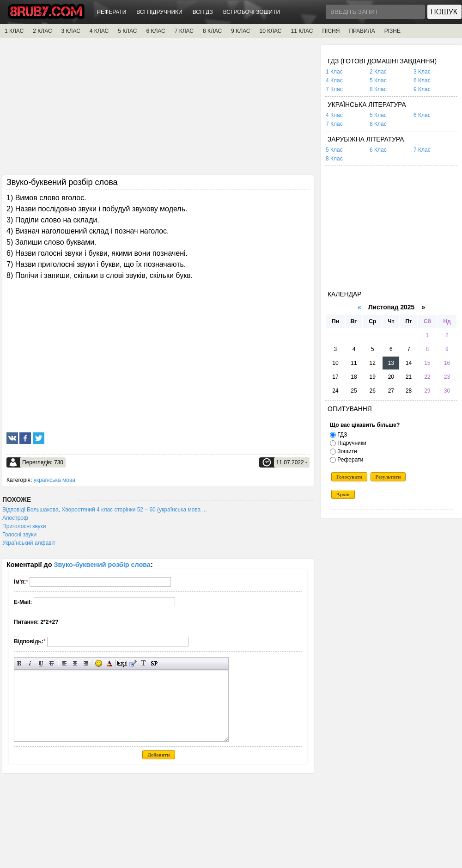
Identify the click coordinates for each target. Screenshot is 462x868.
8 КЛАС (212, 31)
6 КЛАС (155, 31)
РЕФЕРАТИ (112, 12)
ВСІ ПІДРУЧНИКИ (159, 12)
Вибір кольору (109, 663)
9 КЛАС (240, 31)
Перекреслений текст (52, 663)
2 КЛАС (42, 31)
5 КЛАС (127, 31)
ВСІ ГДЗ (203, 12)
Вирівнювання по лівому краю (64, 663)
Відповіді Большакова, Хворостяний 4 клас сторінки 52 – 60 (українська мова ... (105, 510)
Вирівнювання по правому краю (86, 663)
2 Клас (378, 72)
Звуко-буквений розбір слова (102, 565)
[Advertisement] (158, 110)
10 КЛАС (271, 31)
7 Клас (334, 89)
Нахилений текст (30, 663)
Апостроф (15, 518)
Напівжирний (20, 663)
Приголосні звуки (24, 526)
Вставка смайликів (99, 663)
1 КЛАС (14, 31)
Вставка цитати (133, 663)
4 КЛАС (99, 31)
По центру (75, 663)
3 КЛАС (71, 31)
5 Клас (378, 80)
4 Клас (334, 80)
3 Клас (422, 72)
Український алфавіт (29, 543)
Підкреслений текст (41, 663)
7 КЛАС (184, 31)
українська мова (55, 480)
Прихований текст (122, 663)
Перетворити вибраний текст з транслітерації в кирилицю (143, 663)
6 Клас (422, 80)
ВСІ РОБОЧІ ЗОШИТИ (252, 12)
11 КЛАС (302, 31)
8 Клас (378, 89)
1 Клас (334, 72)
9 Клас (422, 89)
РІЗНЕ (392, 31)
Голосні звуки (19, 535)
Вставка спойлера (154, 663)
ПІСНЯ (331, 31)
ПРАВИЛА (362, 31)
